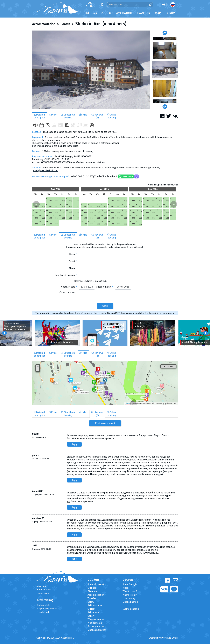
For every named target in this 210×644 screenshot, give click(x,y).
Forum (171, 13)
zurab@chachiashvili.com (45, 170)
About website (44, 590)
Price (53, 115)
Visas (125, 588)
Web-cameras (95, 623)
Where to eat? (130, 595)
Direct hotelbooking (68, 116)
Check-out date (105, 287)
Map (158, 13)
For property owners (47, 609)
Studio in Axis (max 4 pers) (101, 24)
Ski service (93, 612)
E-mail (73, 261)
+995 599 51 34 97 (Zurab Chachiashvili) (94, 176)
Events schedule (131, 609)
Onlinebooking (112, 116)
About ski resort (96, 584)
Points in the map (96, 626)
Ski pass (92, 588)
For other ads (43, 612)
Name (73, 254)
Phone (73, 268)
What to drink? (130, 591)
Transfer (92, 598)
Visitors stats (43, 605)
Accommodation (44, 24)
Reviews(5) (97, 116)
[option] (91, 70)
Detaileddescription (40, 116)
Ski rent (91, 609)
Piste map (93, 591)
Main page (42, 586)
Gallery (91, 616)
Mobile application (97, 630)
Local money (129, 598)
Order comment (68, 292)
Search (65, 24)
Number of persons (66, 275)
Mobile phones (130, 602)
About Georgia (130, 584)
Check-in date (69, 287)
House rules (43, 593)
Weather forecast (96, 619)
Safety (91, 602)
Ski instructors (95, 605)
